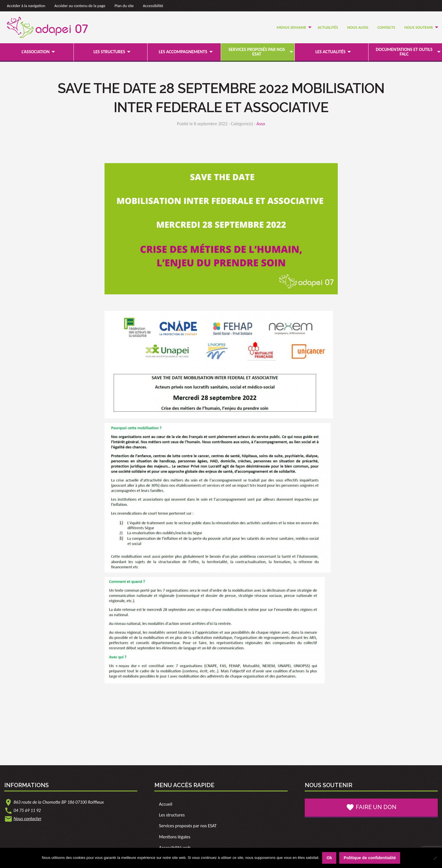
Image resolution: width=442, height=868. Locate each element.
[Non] (435, 858)
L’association (36, 52)
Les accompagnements (183, 52)
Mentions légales (175, 837)
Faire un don (371, 807)
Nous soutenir (419, 27)
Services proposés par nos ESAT (257, 52)
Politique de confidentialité (370, 858)
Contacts (386, 27)
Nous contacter (28, 819)
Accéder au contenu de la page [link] (80, 6)
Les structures (109, 52)
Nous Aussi (358, 27)
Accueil (166, 804)
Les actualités (331, 52)
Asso (261, 124)
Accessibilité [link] (153, 6)
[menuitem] (292, 27)
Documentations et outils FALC (404, 52)
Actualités (328, 27)
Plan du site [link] (124, 6)
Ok (329, 858)
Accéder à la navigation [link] (26, 6)
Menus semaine (291, 27)
